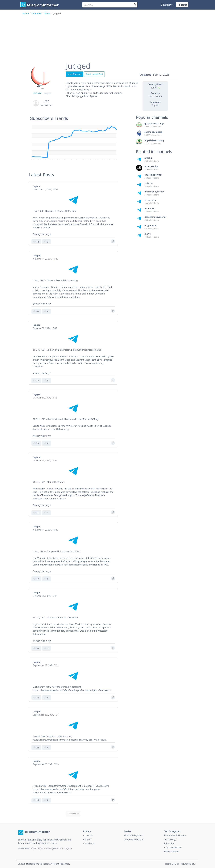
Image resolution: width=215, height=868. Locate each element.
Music (48, 13)
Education (169, 843)
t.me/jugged (47, 93)
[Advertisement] (108, 36)
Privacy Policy (188, 864)
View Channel (75, 74)
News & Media (172, 851)
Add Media (89, 843)
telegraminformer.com (38, 864)
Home (26, 13)
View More (73, 814)
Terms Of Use (172, 864)
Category (166, 5)
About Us (88, 835)
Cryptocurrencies (173, 847)
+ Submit (182, 5)
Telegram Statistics (133, 839)
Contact (87, 839)
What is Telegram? (133, 835)
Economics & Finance (175, 835)
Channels (37, 13)
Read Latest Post (94, 74)
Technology (170, 839)
